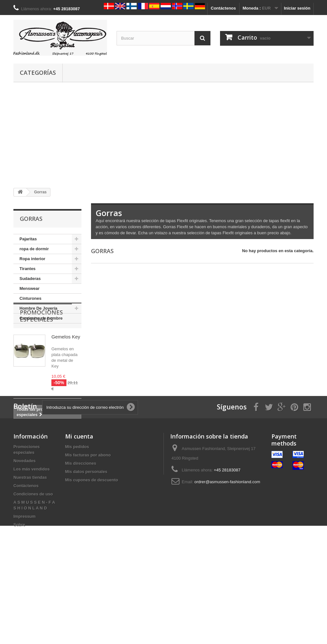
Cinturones (30, 298)
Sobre (19, 604)
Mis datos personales (86, 551)
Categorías (38, 73)
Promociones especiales (41, 346)
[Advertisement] (163, 135)
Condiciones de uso (33, 573)
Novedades (24, 540)
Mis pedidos (77, 526)
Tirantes (27, 269)
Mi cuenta (79, 515)
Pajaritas (28, 239)
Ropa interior (32, 259)
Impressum (24, 595)
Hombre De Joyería (38, 308)
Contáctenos (223, 8)
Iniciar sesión (297, 8)
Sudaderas (30, 279)
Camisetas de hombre (41, 318)
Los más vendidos (31, 548)
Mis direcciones (81, 542)
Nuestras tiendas (30, 556)
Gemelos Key (66, 367)
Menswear (30, 288)
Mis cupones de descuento (92, 559)
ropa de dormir (34, 249)
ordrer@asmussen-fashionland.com (227, 561)
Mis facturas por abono (88, 534)
